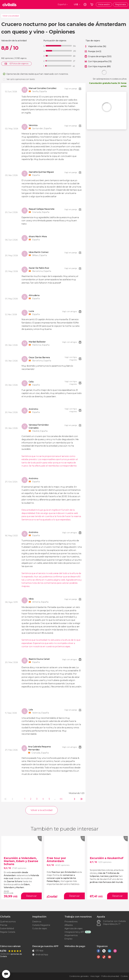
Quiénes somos (8, 922)
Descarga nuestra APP (45, 946)
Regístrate (120, 4)
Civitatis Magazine (41, 925)
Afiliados (69, 925)
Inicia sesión (104, 4)
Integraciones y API (74, 932)
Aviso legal (95, 976)
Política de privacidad (110, 976)
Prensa (4, 925)
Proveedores (71, 922)
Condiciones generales (79, 976)
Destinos (37, 922)
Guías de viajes (39, 928)
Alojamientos (71, 935)
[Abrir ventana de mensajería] (6, 974)
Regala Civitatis (8, 932)
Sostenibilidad (7, 928)
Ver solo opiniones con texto (21, 79)
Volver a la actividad (11, 16)
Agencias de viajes (73, 928)
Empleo (68, 939)
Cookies (124, 976)
